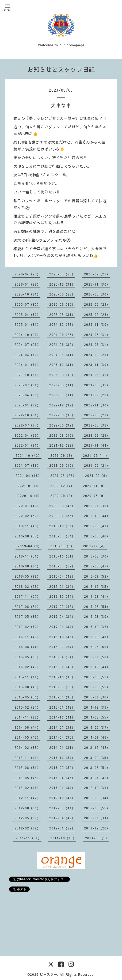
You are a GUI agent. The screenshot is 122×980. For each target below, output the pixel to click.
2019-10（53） (62, 526)
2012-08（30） (27, 808)
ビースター (49, 974)
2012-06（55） (97, 808)
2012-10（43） (62, 798)
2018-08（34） (27, 566)
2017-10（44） (62, 596)
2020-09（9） (62, 496)
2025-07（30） (27, 304)
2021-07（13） (27, 465)
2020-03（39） (97, 506)
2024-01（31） (27, 365)
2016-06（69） (97, 647)
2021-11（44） (97, 445)
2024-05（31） (97, 345)
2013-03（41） (97, 778)
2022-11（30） (97, 405)
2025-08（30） (97, 294)
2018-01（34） (62, 586)
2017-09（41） (97, 596)
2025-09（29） (62, 294)
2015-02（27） (27, 707)
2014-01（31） (62, 747)
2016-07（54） (62, 647)
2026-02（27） (97, 274)
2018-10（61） (62, 556)
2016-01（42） (62, 667)
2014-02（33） (27, 747)
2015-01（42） (62, 707)
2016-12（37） (97, 627)
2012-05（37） (27, 818)
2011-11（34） (28, 838)
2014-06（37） (97, 727)
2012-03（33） (97, 818)
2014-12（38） (97, 707)
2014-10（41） (62, 717)
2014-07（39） (62, 727)
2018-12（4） (95, 546)
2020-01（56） (62, 516)
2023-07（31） (27, 385)
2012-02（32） (27, 828)
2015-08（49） (27, 687)
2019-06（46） (97, 536)
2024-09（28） (62, 335)
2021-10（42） (28, 455)
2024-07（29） (27, 345)
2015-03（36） (97, 697)
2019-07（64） (62, 536)
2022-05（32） (97, 425)
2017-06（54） (97, 607)
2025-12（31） (62, 284)
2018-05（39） (27, 576)
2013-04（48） (62, 778)
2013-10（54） (62, 758)
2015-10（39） (62, 677)
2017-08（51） (27, 607)
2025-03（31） (62, 315)
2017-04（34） (62, 616)
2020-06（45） (62, 506)
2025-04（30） (27, 315)
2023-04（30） (27, 395)
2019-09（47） (97, 526)
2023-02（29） (97, 395)
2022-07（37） (27, 425)
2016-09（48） (97, 637)
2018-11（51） (27, 556)
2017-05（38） (27, 616)
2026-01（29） (27, 284)
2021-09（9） (62, 455)
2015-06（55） (97, 687)
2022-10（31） (27, 415)
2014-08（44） (27, 727)
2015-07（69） (62, 687)
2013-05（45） (27, 778)
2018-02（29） (27, 586)
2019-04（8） (30, 546)
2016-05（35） (27, 657)
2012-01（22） (62, 828)
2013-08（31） (27, 768)
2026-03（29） (62, 274)
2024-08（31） (97, 335)
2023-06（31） (62, 385)
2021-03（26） (63, 476)
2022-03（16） (62, 435)
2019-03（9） (62, 546)
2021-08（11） (96, 455)
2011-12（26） (97, 828)
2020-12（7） (62, 486)
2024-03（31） (62, 355)
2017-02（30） (27, 627)
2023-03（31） (62, 395)
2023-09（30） (62, 375)
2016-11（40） (27, 637)
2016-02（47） (27, 667)
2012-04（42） (62, 818)
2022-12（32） (62, 405)
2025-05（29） (97, 304)
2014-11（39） (27, 717)
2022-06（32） (62, 425)
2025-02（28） (97, 315)
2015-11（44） (27, 677)
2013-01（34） (62, 788)
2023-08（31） (97, 375)
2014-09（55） (97, 717)
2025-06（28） (62, 304)
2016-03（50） (97, 657)
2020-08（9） (95, 496)
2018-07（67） (62, 566)
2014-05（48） (27, 737)
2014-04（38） (62, 737)
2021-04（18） (28, 476)
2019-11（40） (27, 526)
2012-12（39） (97, 788)
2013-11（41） (27, 758)
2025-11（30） (97, 284)
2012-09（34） (97, 798)
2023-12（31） (62, 365)
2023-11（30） (97, 365)
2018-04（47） (62, 576)
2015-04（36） (62, 697)
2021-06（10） (62, 465)
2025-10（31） (27, 294)
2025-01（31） (27, 324)
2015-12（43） (97, 667)
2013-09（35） (97, 758)
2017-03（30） (97, 616)
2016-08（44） (27, 647)
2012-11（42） (27, 798)
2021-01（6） (30, 486)
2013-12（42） (97, 747)
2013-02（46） (27, 788)
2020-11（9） (95, 486)
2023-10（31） (27, 375)
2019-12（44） (97, 516)
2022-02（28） (97, 435)
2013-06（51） (97, 768)
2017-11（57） (27, 596)
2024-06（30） (62, 345)
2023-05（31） (97, 385)
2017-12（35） (97, 586)
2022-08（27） (97, 415)
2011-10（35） (63, 838)
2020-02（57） (27, 516)
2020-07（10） (27, 506)
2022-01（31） (27, 445)
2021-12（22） (62, 445)
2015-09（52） (97, 677)
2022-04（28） (27, 435)
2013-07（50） (62, 768)
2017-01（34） (62, 627)
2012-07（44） (62, 808)
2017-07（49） (62, 607)
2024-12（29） (62, 324)
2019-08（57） (27, 536)
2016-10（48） (62, 637)
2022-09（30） (62, 415)
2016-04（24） (62, 657)
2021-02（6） (97, 476)
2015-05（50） (27, 697)
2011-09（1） (97, 838)
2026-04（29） (27, 274)
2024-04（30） (27, 355)
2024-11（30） (97, 324)
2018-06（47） (97, 566)
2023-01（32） (27, 405)
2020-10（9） (30, 496)
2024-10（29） (27, 335)
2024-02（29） (97, 355)
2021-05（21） (97, 465)
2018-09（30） (97, 556)
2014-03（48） (97, 737)
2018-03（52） (97, 576)
